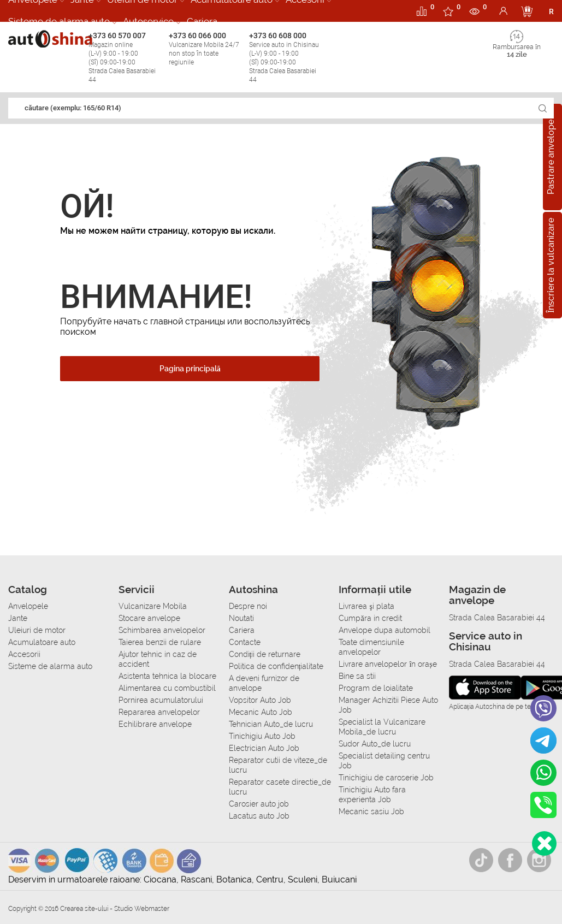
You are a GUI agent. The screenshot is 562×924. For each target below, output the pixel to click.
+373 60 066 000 (206, 49)
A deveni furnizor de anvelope (264, 683)
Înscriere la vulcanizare (551, 265)
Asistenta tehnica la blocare (167, 676)
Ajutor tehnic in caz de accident (158, 659)
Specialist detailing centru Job (384, 761)
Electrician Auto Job (264, 748)
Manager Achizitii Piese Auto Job (388, 705)
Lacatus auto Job (259, 816)
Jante (18, 618)
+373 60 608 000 (286, 58)
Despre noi (248, 606)
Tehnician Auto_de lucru (271, 724)
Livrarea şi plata (366, 606)
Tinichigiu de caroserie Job (386, 778)
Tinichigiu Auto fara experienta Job (372, 795)
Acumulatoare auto (42, 642)
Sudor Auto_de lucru (375, 744)
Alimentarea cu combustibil (167, 688)
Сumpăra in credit (370, 618)
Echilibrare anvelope (155, 724)
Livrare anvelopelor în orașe (388, 664)
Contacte (245, 642)
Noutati (241, 618)
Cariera (202, 21)
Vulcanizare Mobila (153, 606)
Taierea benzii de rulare (160, 642)
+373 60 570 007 (126, 58)
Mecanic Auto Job (261, 712)
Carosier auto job (259, 804)
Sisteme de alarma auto (59, 21)
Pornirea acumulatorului (161, 700)
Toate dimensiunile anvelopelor (371, 647)
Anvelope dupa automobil (384, 630)
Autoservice (148, 21)
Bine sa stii (357, 676)
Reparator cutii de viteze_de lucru (278, 765)
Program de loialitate (376, 688)
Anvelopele (28, 606)
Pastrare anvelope (551, 157)
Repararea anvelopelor (159, 712)
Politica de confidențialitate (276, 666)
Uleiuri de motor (37, 630)
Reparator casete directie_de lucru (280, 787)
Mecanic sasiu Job (371, 812)
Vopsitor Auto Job (260, 700)
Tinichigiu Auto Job (262, 736)
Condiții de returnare (265, 654)
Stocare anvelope (149, 618)
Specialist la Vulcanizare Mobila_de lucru (382, 727)
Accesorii (24, 654)
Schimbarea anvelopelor (162, 630)
